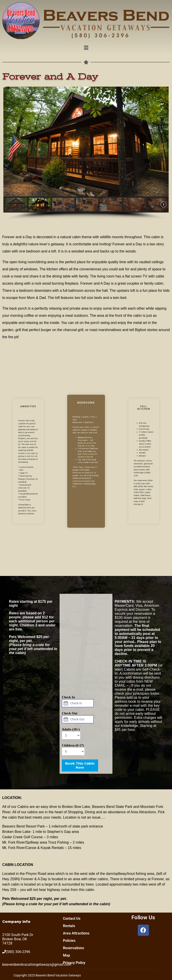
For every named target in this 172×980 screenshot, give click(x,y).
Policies (69, 941)
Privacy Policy (74, 963)
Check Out (70, 713)
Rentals (69, 926)
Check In (68, 697)
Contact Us (72, 918)
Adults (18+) (71, 729)
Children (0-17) (73, 745)
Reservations (73, 948)
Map (67, 955)
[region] (86, 153)
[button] (86, 48)
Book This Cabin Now (80, 765)
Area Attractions (76, 933)
